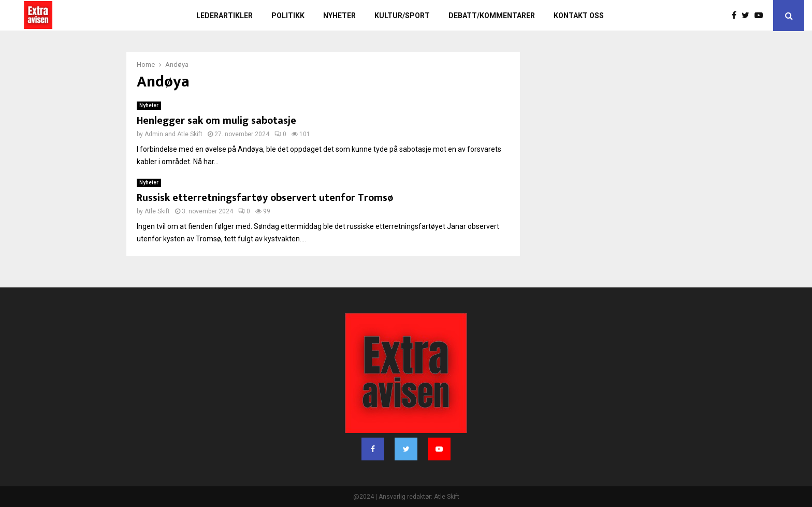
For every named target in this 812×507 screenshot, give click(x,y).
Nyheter (339, 16)
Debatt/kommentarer (492, 16)
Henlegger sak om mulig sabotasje (216, 121)
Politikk (288, 16)
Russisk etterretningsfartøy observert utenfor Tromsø (265, 198)
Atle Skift (190, 134)
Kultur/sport (402, 16)
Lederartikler (224, 16)
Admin (154, 134)
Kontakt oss (579, 16)
